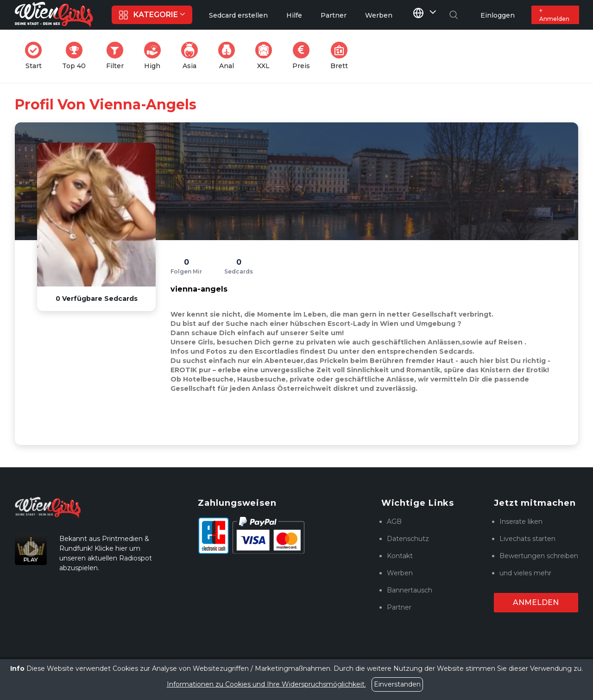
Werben (400, 573)
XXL (266, 56)
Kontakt (400, 556)
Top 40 (77, 56)
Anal (229, 56)
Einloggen (498, 15)
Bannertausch (410, 590)
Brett (342, 56)
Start (36, 56)
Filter (118, 56)
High (155, 56)
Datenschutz (408, 539)
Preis (304, 56)
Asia (192, 56)
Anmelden (536, 602)
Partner (399, 607)
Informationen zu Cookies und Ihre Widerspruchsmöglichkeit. (266, 684)
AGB (394, 522)
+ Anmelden (554, 15)
